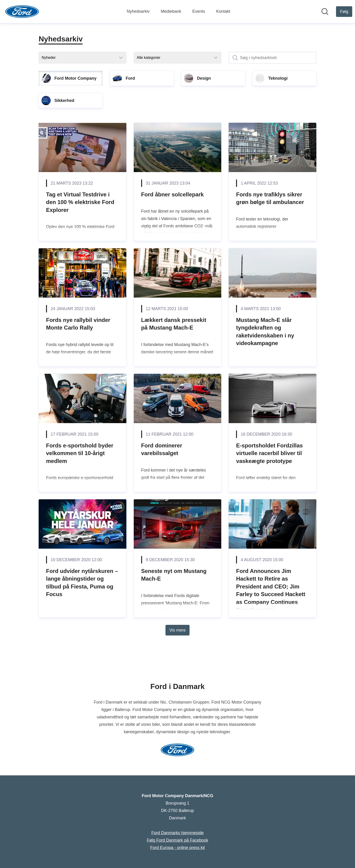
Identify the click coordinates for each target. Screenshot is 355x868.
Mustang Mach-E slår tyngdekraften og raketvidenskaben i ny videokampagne (265, 332)
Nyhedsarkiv (138, 11)
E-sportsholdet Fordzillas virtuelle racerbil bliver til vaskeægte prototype (269, 453)
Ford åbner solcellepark (173, 194)
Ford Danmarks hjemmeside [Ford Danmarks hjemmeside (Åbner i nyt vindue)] (177, 833)
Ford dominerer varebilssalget (162, 449)
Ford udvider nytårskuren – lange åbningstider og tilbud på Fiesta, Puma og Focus (82, 583)
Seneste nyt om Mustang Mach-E (174, 575)
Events (199, 11)
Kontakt (223, 11)
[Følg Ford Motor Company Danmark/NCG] (344, 12)
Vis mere (178, 630)
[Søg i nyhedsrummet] (325, 12)
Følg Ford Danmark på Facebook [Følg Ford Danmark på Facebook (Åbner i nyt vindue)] (177, 840)
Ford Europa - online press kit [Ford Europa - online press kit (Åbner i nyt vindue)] (177, 848)
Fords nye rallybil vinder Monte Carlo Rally (78, 324)
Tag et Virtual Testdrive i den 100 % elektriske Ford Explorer (80, 202)
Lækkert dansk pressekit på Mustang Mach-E (174, 324)
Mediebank (171, 11)
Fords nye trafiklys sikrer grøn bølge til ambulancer (270, 198)
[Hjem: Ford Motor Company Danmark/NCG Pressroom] (22, 12)
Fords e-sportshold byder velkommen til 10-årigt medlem (80, 453)
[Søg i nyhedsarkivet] (272, 58)
